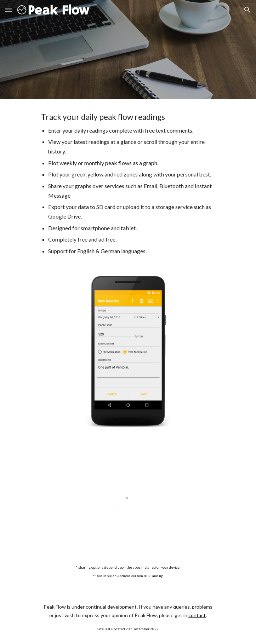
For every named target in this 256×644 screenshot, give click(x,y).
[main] (128, 183)
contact (197, 615)
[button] (8, 10)
